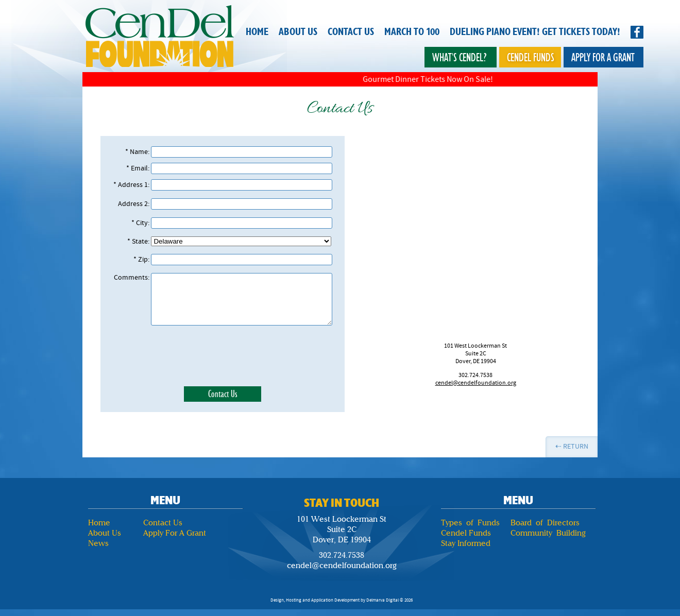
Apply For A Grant (175, 533)
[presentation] (223, 356)
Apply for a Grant (603, 57)
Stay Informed (466, 543)
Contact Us (351, 32)
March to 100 (412, 32)
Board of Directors (545, 523)
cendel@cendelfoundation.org (476, 383)
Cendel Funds (531, 57)
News (98, 543)
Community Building (548, 533)
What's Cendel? (460, 57)
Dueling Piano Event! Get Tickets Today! (535, 32)
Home (257, 32)
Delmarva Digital (382, 600)
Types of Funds (470, 523)
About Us (298, 32)
